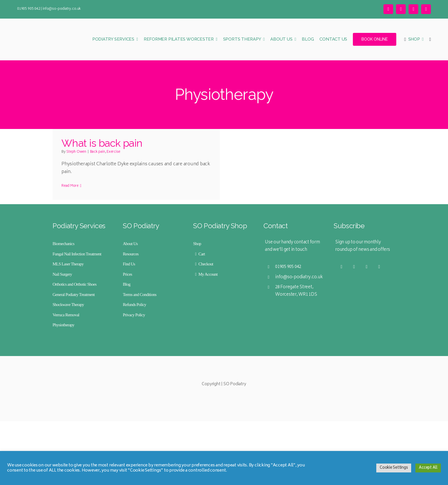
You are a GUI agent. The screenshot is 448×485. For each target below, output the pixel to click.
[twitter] (388, 9)
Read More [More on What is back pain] (70, 186)
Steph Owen (76, 152)
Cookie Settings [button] (394, 468)
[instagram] (401, 9)
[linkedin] (426, 9)
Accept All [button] (428, 468)
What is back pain (102, 143)
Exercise (113, 152)
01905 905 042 (29, 9)
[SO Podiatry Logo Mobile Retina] (46, 27)
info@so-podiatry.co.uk (62, 9)
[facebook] (413, 9)
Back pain (98, 152)
